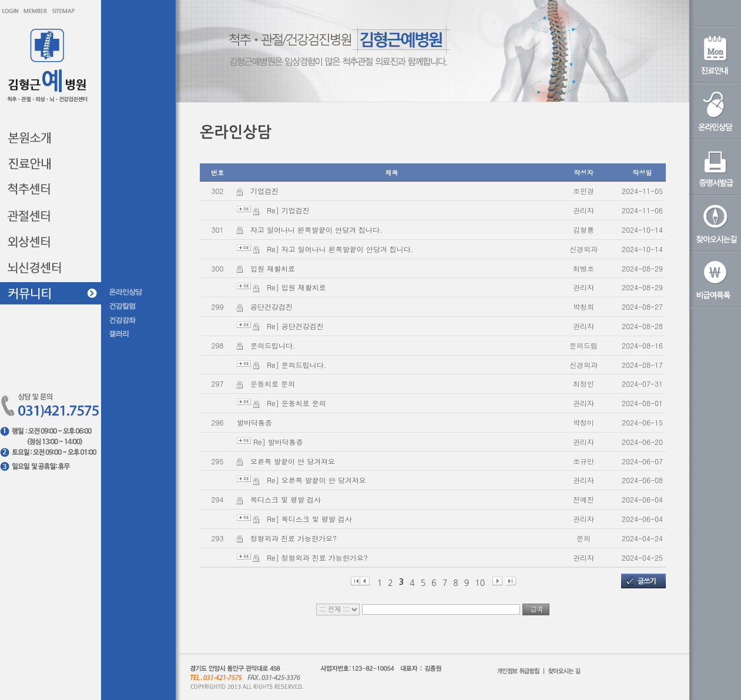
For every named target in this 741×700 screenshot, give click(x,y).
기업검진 (264, 191)
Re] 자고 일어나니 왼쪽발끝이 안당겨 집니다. (340, 249)
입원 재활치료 (273, 268)
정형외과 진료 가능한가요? (294, 538)
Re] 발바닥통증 (278, 442)
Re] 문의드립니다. (296, 365)
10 (480, 582)
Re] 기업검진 (288, 210)
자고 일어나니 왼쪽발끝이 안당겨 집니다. (316, 230)
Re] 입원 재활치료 (296, 287)
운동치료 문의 (273, 384)
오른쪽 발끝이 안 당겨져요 (293, 461)
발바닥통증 (254, 422)
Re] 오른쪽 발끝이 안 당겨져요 (316, 480)
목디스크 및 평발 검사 (286, 499)
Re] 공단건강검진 (295, 326)
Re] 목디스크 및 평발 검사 (309, 519)
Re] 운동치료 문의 (296, 403)
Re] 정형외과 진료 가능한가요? (317, 557)
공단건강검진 (271, 307)
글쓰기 (647, 581)
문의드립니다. (273, 345)
